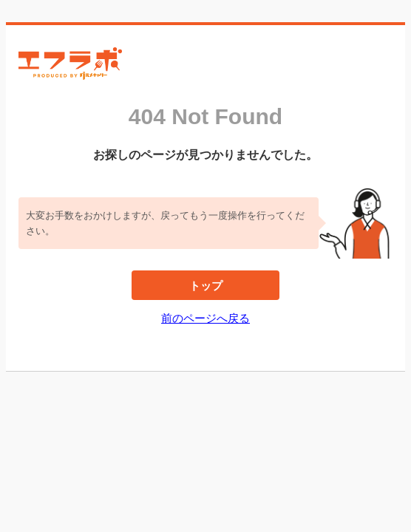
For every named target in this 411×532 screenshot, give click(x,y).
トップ (206, 286)
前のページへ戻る (205, 318)
